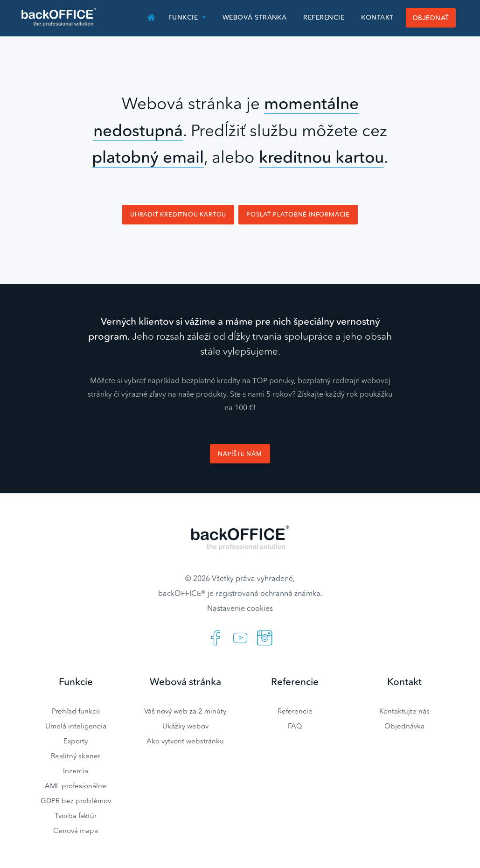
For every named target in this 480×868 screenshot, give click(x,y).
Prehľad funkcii (76, 711)
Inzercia (76, 771)
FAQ (295, 726)
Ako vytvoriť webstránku (185, 741)
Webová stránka (255, 17)
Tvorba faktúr (76, 815)
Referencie (324, 17)
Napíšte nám (240, 454)
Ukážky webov (185, 726)
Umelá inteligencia (76, 726)
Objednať (431, 18)
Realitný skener (76, 756)
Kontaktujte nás (404, 711)
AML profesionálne (76, 786)
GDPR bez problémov (76, 801)
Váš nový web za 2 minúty (185, 711)
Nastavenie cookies (240, 608)
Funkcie (183, 17)
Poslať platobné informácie (298, 214)
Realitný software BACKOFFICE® (59, 17)
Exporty (76, 741)
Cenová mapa (76, 830)
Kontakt (377, 17)
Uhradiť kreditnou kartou (178, 214)
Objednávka (404, 726)
